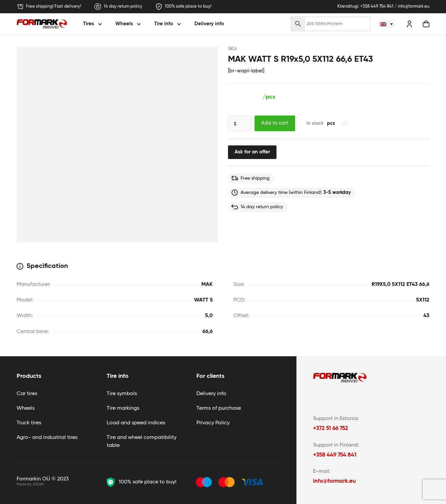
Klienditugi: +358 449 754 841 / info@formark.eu (383, 6)
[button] (94, 24)
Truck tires (29, 423)
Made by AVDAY (30, 484)
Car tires (27, 394)
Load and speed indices (136, 423)
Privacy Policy (213, 423)
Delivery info (209, 24)
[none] (387, 24)
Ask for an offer (252, 152)
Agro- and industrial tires (47, 438)
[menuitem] (387, 24)
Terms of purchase (219, 408)
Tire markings (123, 408)
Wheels (26, 408)
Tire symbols (122, 394)
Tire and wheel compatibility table (142, 442)
